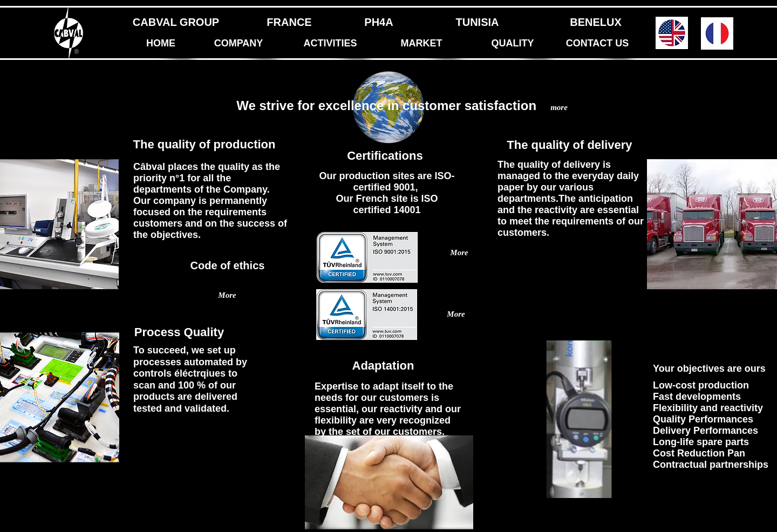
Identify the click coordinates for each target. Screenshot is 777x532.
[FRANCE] (289, 22)
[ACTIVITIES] (330, 44)
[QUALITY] (513, 44)
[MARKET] (421, 44)
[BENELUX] (596, 22)
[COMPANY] (238, 44)
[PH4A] (379, 22)
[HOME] (161, 44)
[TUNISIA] (477, 22)
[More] (456, 315)
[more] (559, 107)
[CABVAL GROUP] (176, 22)
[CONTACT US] (597, 44)
